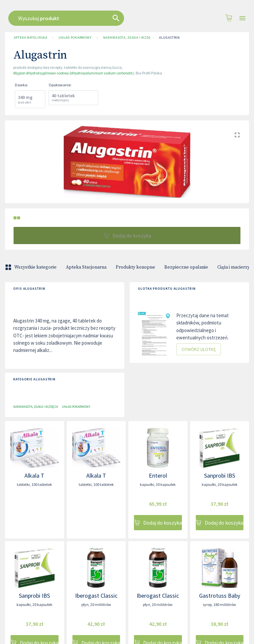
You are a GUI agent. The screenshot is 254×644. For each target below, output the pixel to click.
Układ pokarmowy (75, 38)
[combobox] (125, 18)
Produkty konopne (135, 267)
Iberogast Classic (96, 596)
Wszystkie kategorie (31, 267)
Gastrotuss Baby (220, 596)
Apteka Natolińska (30, 38)
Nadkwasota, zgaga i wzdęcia (125, 38)
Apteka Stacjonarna (86, 267)
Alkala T (34, 475)
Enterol (158, 475)
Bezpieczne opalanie (186, 267)
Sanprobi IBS (220, 475)
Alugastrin (169, 38)
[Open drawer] (242, 18)
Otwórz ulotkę (199, 349)
